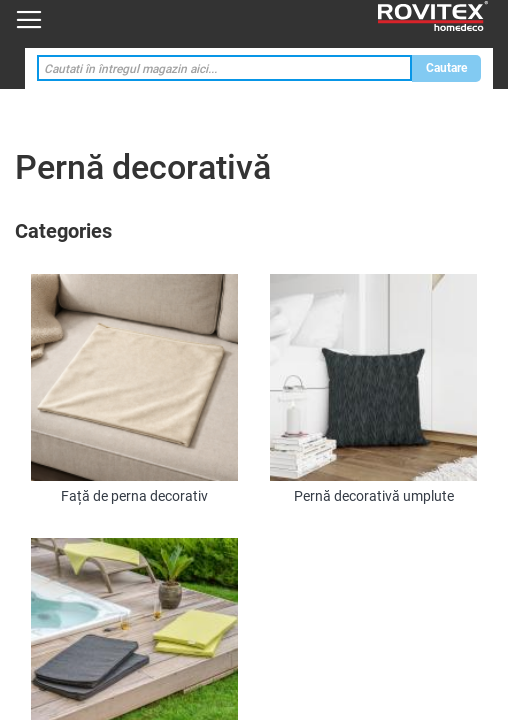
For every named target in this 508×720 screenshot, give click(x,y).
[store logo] (433, 16)
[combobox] (224, 68)
